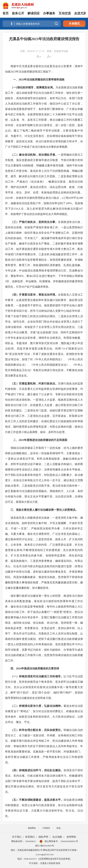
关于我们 (17, 837)
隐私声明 (43, 837)
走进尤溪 (80, 13)
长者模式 (74, 24)
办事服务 (49, 13)
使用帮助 (71, 837)
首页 (6, 13)
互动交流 (65, 13)
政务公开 (18, 13)
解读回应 (34, 13)
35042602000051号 (69, 841)
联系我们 (30, 837)
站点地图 (57, 837)
